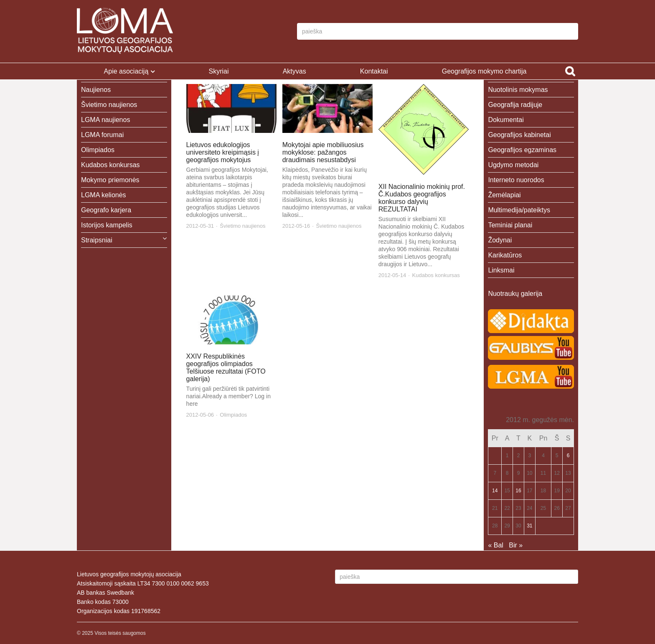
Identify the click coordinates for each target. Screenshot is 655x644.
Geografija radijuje (515, 105)
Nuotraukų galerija (515, 294)
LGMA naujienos (105, 120)
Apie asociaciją (126, 71)
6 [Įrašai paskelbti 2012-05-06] (568, 456)
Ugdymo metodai (513, 165)
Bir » (516, 545)
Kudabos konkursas (436, 275)
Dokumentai (506, 120)
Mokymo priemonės (110, 180)
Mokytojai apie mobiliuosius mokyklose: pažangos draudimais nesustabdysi (323, 152)
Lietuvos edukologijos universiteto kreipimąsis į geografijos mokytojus (223, 152)
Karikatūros (505, 255)
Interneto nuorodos (516, 180)
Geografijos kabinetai (519, 135)
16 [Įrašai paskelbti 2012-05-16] (518, 491)
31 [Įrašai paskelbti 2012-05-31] (529, 526)
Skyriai (218, 71)
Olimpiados (233, 415)
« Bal (495, 545)
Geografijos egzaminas (522, 150)
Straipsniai (97, 240)
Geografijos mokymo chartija (484, 71)
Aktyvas (294, 71)
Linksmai (501, 270)
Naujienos (96, 90)
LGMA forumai (102, 135)
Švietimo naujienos (242, 226)
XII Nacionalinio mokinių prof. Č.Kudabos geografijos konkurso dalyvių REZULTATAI (422, 198)
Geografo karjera (106, 210)
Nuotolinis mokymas (518, 90)
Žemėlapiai (504, 195)
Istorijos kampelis (107, 225)
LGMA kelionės (104, 195)
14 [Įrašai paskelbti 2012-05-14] (495, 491)
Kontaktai (374, 71)
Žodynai (500, 240)
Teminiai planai (510, 225)
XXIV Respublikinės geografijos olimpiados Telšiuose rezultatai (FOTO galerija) (226, 368)
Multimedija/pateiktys (519, 210)
